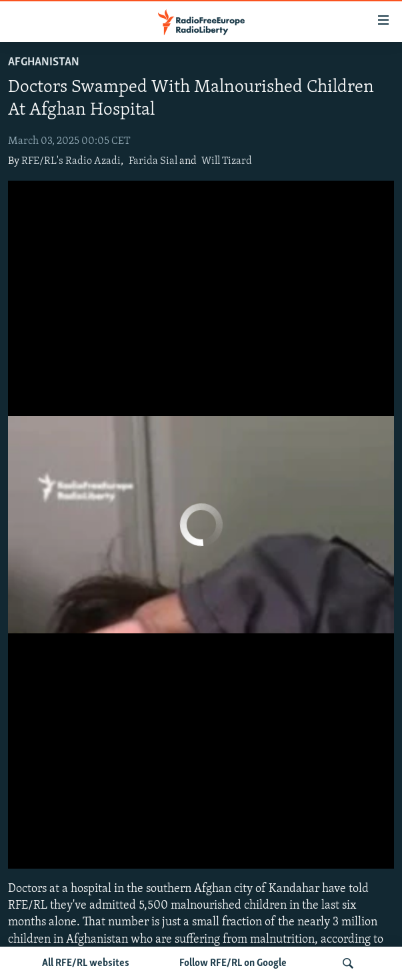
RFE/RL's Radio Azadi (71, 161)
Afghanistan (44, 62)
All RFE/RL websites (86, 963)
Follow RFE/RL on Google (233, 963)
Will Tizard (227, 161)
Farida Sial (153, 161)
